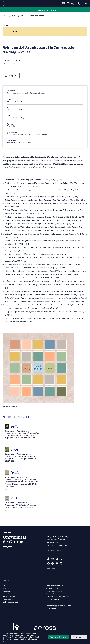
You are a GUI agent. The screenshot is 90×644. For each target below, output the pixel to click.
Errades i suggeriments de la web (59, 606)
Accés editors (51, 609)
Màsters (6, 589)
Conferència (18, 64)
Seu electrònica (52, 589)
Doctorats (6, 591)
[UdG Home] (4, 4)
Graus (5, 586)
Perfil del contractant (54, 591)
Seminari (7, 64)
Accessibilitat (51, 594)
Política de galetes (53, 599)
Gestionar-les (79, 637)
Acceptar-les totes (59, 637)
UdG (5, 16)
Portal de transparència (55, 586)
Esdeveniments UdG (10, 602)
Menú (85, 4)
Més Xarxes (51, 569)
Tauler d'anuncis (9, 594)
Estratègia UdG (9, 599)
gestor (35, 637)
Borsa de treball (9, 597)
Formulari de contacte (55, 550)
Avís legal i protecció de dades (57, 597)
